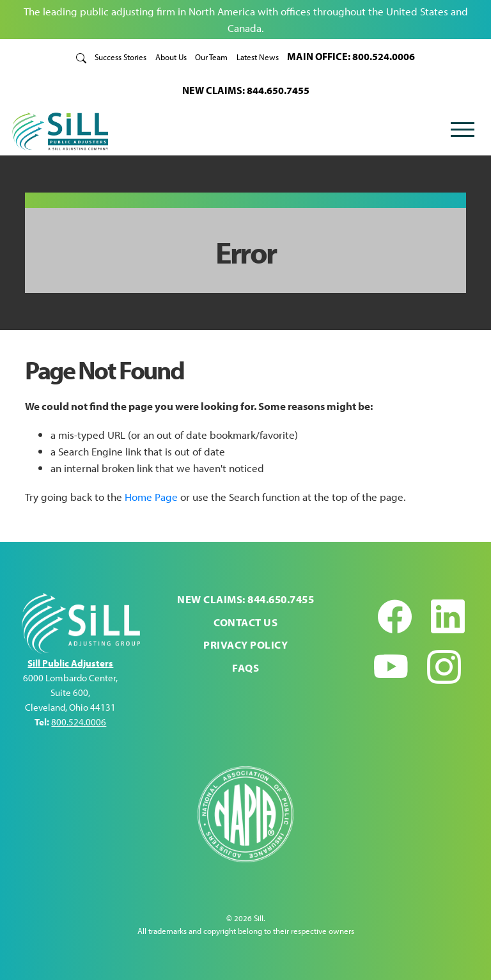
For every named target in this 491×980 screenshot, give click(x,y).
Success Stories (121, 57)
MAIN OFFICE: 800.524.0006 (351, 56)
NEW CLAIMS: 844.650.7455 (246, 90)
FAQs (245, 667)
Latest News (258, 57)
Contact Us (245, 622)
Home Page (151, 496)
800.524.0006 (79, 722)
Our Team (211, 57)
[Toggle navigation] (462, 131)
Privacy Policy (245, 644)
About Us (171, 57)
